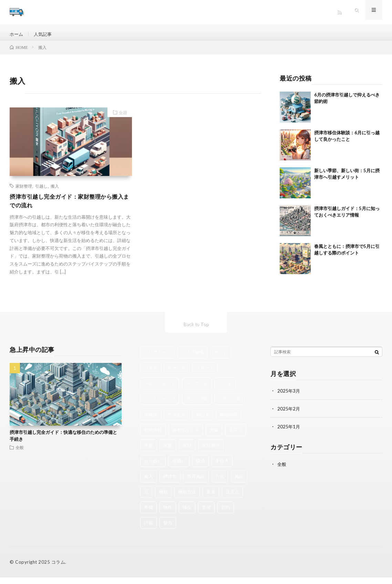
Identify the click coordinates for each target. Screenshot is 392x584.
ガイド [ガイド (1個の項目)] (221, 359)
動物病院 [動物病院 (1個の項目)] (229, 421)
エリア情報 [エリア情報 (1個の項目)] (192, 359)
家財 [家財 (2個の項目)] (187, 452)
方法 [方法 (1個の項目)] (220, 483)
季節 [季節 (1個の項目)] (148, 452)
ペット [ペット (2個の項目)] (225, 390)
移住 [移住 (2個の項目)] (187, 514)
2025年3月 (289, 397)
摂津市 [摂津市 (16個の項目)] (170, 483)
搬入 (55, 191)
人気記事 (44, 34)
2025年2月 (289, 415)
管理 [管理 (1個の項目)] (206, 514)
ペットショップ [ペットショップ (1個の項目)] (160, 405)
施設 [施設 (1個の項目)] (239, 483)
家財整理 (24, 191)
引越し (41, 191)
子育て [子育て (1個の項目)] (235, 436)
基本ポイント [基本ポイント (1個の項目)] (186, 436)
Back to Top (196, 330)
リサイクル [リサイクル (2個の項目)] (230, 405)
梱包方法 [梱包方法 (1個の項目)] (187, 498)
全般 (121, 118)
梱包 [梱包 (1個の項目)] (163, 498)
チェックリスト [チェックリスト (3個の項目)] (160, 390)
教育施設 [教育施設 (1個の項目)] (196, 483)
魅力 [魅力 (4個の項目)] (168, 529)
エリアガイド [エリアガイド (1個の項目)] (157, 359)
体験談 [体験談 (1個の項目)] (151, 421)
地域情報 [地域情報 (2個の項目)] (153, 436)
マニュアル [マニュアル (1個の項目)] (197, 405)
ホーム (17, 34)
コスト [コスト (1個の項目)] (151, 374)
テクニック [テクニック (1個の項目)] (197, 390)
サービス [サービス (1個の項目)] (177, 374)
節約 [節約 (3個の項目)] (226, 514)
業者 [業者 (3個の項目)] (211, 498)
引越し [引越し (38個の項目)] (179, 467)
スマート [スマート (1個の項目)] (205, 374)
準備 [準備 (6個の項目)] (148, 514)
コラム (58, 569)
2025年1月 (289, 433)
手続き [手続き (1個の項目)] (222, 467)
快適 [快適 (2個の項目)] (200, 467)
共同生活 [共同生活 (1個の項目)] (177, 421)
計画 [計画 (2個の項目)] (148, 529)
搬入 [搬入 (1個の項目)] (148, 483)
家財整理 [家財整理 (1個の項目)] (211, 452)
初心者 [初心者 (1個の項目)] (203, 421)
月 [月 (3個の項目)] (146, 498)
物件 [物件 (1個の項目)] (168, 514)
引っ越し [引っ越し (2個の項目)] (153, 467)
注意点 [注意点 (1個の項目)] (232, 498)
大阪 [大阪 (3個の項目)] (214, 436)
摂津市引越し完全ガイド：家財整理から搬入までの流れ (70, 207)
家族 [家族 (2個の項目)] (168, 452)
